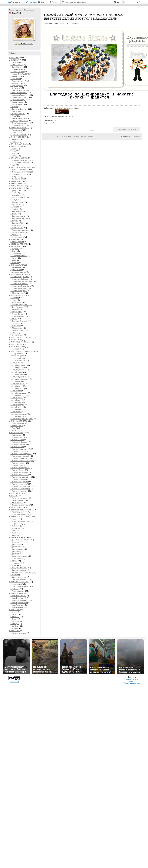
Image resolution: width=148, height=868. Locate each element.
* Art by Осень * (17, 398)
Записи (12, 10)
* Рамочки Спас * (17, 437)
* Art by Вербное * (18, 368)
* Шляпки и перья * (18, 237)
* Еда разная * (16, 205)
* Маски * (14, 614)
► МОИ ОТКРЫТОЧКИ (18, 295)
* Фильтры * (15, 624)
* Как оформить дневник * (20, 163)
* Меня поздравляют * (19, 512)
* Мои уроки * (16, 177)
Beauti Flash (10, 13)
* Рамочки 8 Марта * (18, 444)
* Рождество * (16, 323)
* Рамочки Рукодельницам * (21, 486)
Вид (119, 3)
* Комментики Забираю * (20, 279)
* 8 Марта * (15, 298)
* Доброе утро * (16, 312)
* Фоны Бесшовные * (18, 596)
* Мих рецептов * (17, 104)
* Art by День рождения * (20, 379)
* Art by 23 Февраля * (19, 361)
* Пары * (14, 260)
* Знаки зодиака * (17, 559)
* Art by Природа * (17, 405)
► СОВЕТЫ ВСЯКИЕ (17, 538)
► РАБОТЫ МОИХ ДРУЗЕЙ (20, 517)
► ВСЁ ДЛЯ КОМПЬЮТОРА (20, 167)
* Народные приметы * (19, 570)
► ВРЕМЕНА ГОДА (17, 146)
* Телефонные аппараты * (20, 230)
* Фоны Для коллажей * (19, 600)
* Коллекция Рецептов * (20, 95)
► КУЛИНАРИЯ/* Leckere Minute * (66, 108)
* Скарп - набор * (17, 228)
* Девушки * (15, 249)
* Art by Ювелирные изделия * (22, 419)
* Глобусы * (15, 200)
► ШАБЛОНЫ (15, 631)
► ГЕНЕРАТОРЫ (16, 184)
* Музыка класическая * (20, 498)
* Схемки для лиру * (18, 528)
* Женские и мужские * (19, 633)
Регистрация (33, 2)
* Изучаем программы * (19, 170)
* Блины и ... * (16, 83)
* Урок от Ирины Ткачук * (20, 586)
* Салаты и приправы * (19, 118)
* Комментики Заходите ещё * (22, 281)
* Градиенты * (16, 139)
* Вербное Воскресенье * (20, 305)
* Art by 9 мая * (16, 363)
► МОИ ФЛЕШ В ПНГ (17, 493)
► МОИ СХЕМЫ (16, 340)
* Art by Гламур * (17, 372)
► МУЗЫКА (14, 496)
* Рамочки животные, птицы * (22, 461)
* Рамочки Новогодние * (20, 468)
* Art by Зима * (16, 386)
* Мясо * (14, 107)
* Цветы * (14, 235)
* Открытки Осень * (18, 316)
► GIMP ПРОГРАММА (18, 137)
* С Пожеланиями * (18, 293)
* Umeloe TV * (16, 76)
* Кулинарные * (16, 435)
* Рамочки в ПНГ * (17, 451)
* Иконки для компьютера (20, 172)
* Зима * (14, 151)
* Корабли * (15, 209)
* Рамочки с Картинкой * (20, 489)
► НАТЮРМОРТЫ (16, 507)
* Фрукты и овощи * (18, 232)
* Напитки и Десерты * (19, 109)
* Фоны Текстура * (17, 605)
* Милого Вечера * (17, 314)
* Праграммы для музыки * (21, 505)
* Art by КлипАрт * (17, 389)
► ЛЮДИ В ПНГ (15, 246)
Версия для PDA (132, 679)
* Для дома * (15, 545)
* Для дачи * (15, 552)
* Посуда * (14, 221)
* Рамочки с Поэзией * (19, 491)
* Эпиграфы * (16, 535)
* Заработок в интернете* (20, 160)
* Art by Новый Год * (18, 396)
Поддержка (115, 2)
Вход (42, 2)
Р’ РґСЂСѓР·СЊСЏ (25, 44)
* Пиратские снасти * (18, 216)
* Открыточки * (16, 524)
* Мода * (14, 566)
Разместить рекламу (132, 683)
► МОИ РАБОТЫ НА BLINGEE (21, 337)
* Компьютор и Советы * (20, 174)
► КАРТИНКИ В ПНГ (17, 188)
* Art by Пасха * (16, 402)
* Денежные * (16, 542)
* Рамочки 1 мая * (17, 440)
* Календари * (16, 349)
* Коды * (14, 165)
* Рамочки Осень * (17, 470)
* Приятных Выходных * (20, 321)
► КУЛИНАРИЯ (15, 60)
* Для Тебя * (15, 309)
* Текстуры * (15, 621)
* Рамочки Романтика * (19, 484)
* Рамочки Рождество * (19, 482)
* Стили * (14, 619)
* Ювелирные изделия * (20, 579)
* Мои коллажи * (17, 130)
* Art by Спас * (16, 412)
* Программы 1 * (17, 179)
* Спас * (14, 333)
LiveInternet (14, 3)
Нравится (123, 129)
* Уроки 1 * (15, 132)
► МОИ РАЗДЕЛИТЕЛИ (18, 421)
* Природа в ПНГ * (18, 223)
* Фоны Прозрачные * (19, 603)
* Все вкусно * (16, 88)
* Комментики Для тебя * (20, 277)
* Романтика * (16, 326)
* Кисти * (14, 612)
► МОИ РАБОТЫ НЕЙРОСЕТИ (21, 351)
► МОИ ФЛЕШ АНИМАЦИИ (20, 342)
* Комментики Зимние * (19, 284)
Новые (137, 136)
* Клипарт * (15, 207)
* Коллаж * (15, 519)
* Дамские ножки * (17, 202)
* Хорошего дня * (17, 335)
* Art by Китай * (16, 358)
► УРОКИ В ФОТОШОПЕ (19, 582)
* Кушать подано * (17, 102)
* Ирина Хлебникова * (19, 93)
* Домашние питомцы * (19, 556)
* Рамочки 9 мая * (17, 447)
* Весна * (14, 149)
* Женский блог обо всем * (21, 90)
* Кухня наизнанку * (18, 100)
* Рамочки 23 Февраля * (20, 442)
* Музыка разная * (17, 500)
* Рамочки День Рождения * (21, 454)
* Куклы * (14, 258)
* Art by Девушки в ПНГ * (20, 377)
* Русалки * (15, 263)
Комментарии (29, 10)
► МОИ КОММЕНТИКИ (18, 274)
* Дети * (13, 251)
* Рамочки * (15, 526)
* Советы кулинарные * (19, 121)
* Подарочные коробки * (20, 219)
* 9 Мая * (14, 193)
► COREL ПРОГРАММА (18, 128)
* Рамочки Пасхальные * (20, 472)
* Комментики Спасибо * (20, 288)
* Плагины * (15, 617)
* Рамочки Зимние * (18, 463)
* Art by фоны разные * (19, 414)
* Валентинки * (16, 302)
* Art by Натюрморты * (19, 393)
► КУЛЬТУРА (14, 239)
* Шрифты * (15, 626)
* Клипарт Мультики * (19, 256)
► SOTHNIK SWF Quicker (19, 144)
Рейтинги (55, 2)
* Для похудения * (17, 549)
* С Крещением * (17, 328)
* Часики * (14, 533)
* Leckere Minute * (17, 72)
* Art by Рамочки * (17, 354)
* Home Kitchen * (17, 67)
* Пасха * (14, 214)
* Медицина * (16, 563)
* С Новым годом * (18, 330)
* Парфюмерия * (17, 212)
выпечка (68, 116)
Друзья (19, 10)
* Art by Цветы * (16, 416)
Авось (67, 2)
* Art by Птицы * (16, 407)
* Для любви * (16, 554)
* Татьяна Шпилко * (18, 125)
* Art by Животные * (18, 384)
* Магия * (14, 561)
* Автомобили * (16, 195)
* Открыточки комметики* (20, 521)
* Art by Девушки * (17, 375)
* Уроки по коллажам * (19, 135)
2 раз (55, 121)
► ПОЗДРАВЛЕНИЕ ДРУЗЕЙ (20, 510)
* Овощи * (14, 111)
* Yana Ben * (15, 79)
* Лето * (13, 153)
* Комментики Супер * (19, 291)
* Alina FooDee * (17, 65)
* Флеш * (14, 531)
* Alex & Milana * (17, 62)
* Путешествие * (17, 242)
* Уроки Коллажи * (17, 591)
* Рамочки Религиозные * (20, 479)
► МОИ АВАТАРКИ (17, 265)
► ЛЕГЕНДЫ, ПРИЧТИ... (19, 244)
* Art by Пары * (16, 400)
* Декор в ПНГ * (16, 191)
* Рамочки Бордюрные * (20, 449)
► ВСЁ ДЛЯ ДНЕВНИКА (18, 158)
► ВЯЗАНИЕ (14, 58)
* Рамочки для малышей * (20, 456)
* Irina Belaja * (16, 69)
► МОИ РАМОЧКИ (16, 433)
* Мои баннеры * (17, 426)
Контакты (132, 681)
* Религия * (15, 575)
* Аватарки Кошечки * (19, 272)
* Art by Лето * (16, 391)
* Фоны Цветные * (17, 607)
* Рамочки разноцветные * (20, 477)
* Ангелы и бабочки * (18, 198)
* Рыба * (14, 116)
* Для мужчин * (16, 270)
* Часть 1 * (15, 430)
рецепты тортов (57, 116)
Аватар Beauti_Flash (24, 29)
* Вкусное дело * (17, 86)
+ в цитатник (74, 23)
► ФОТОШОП (15, 610)
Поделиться (133, 129)
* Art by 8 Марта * (18, 356)
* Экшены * (15, 628)
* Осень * (14, 156)
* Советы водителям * (19, 577)
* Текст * (14, 428)
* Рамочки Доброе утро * (20, 458)
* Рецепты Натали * (18, 114)
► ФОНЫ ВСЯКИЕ (16, 593)
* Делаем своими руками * (21, 540)
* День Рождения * (18, 307)
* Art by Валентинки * (18, 365)
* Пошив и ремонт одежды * (21, 573)
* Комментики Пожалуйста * (21, 286)
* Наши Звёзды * (17, 503)
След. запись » (89, 136)
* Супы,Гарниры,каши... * (20, 123)
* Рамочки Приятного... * (20, 475)
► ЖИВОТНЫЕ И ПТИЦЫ (19, 186)
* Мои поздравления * (19, 514)
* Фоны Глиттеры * (18, 598)
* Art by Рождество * (18, 409)
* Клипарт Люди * (17, 253)
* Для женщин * (16, 267)
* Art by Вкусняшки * (18, 370)
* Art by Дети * (16, 382)
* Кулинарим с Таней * (19, 97)
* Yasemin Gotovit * (18, 81)
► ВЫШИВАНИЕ (16, 181)
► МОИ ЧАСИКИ (16, 344)
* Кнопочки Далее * (18, 423)
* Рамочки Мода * (17, 465)
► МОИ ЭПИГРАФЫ (17, 347)
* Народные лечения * (19, 568)
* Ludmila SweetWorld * (19, 74)
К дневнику (76, 136)
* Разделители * (17, 225)
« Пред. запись (63, 136)
